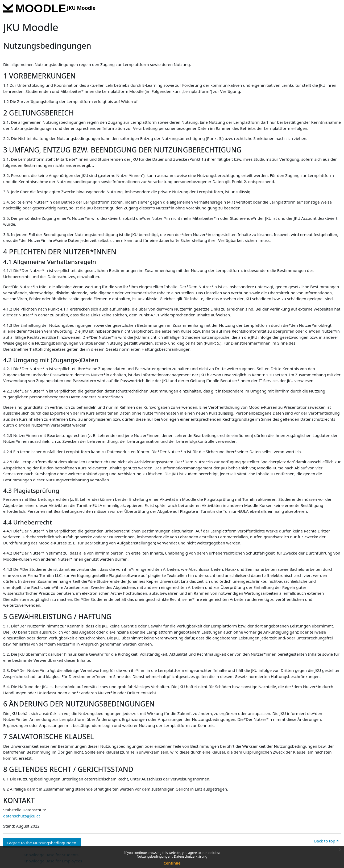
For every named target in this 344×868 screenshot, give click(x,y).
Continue (172, 863)
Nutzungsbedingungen (154, 856)
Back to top (326, 841)
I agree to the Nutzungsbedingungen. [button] (42, 843)
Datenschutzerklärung (191, 856)
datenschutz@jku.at (22, 816)
